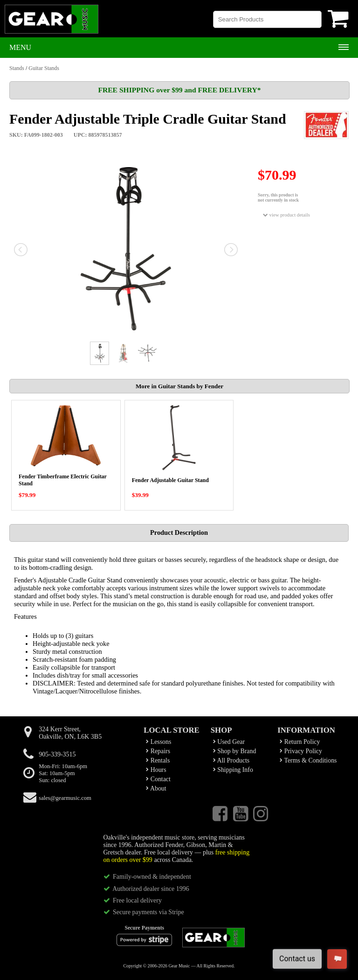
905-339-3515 (57, 754)
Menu (20, 47)
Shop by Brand (235, 751)
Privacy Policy (301, 751)
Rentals (158, 760)
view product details (286, 215)
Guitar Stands (44, 68)
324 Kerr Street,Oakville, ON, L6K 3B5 (70, 733)
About (156, 788)
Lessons (158, 742)
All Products (231, 760)
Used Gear (229, 742)
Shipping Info (233, 770)
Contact (158, 779)
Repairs (158, 751)
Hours (156, 770)
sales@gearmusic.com (65, 798)
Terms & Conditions (308, 760)
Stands (17, 68)
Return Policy (300, 742)
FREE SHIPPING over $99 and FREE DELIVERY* (179, 90)
